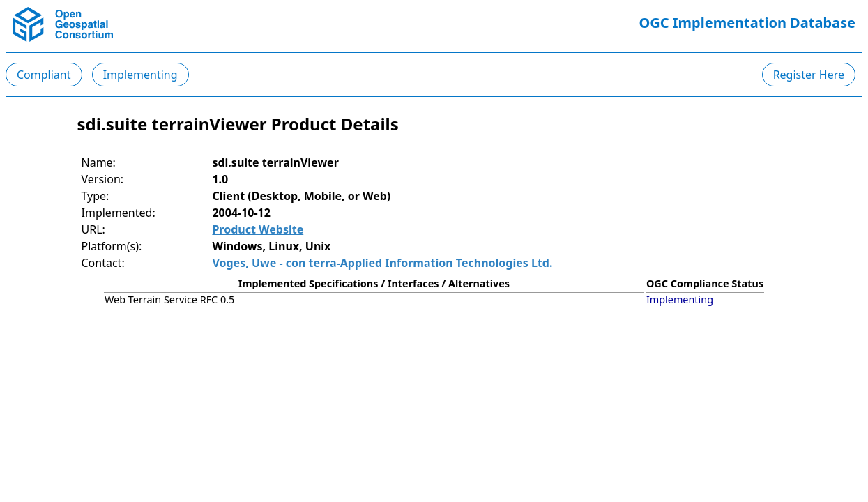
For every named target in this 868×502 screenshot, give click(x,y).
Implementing (140, 75)
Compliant (44, 75)
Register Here (809, 75)
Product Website (258, 229)
